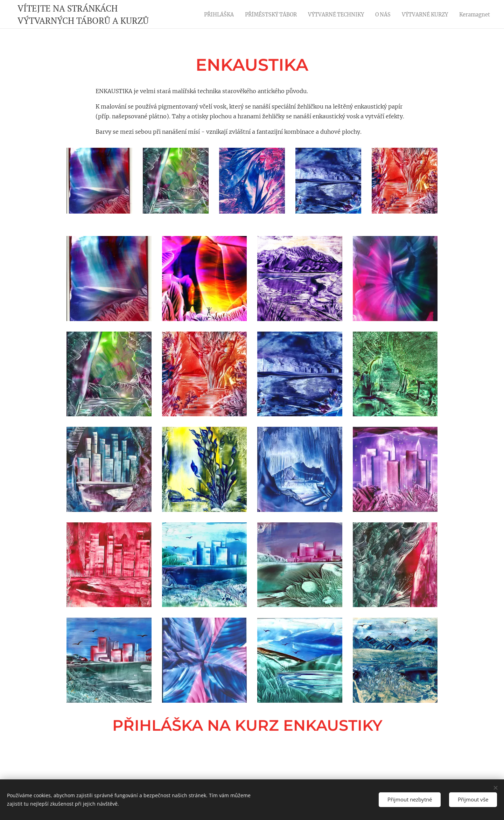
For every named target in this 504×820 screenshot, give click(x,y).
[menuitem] (211, 14)
